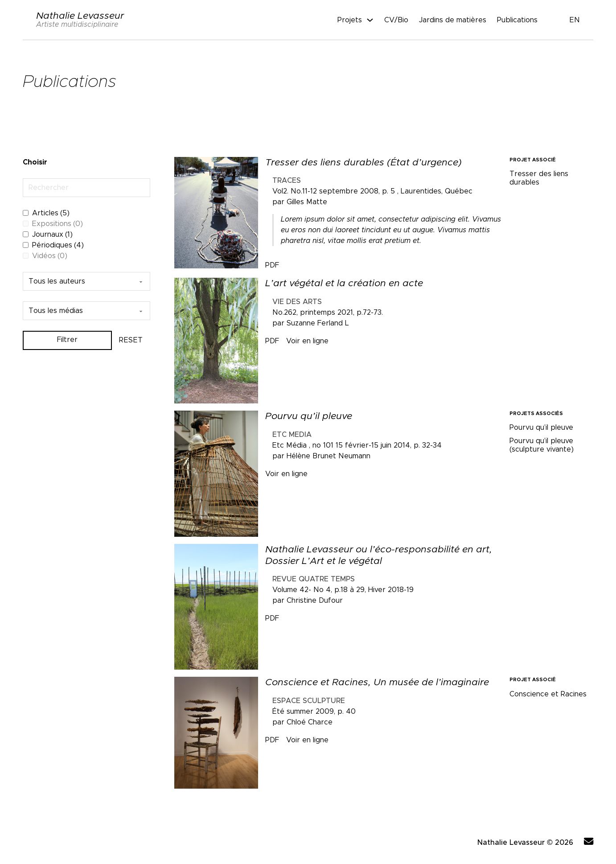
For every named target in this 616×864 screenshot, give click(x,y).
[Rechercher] (86, 188)
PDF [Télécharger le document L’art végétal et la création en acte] (272, 341)
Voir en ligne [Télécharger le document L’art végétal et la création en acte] (307, 341)
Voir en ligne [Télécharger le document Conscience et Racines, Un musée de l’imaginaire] (307, 740)
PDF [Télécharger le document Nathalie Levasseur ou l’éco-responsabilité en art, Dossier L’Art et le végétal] (272, 618)
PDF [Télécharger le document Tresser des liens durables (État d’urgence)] (272, 265)
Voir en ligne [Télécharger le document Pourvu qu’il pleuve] (286, 474)
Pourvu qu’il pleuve (541, 428)
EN (575, 20)
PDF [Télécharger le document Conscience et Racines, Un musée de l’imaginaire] (272, 740)
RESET (131, 340)
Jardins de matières (453, 20)
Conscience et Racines (548, 694)
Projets (350, 20)
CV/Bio (396, 20)
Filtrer (67, 341)
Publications (517, 20)
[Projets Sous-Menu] (370, 20)
